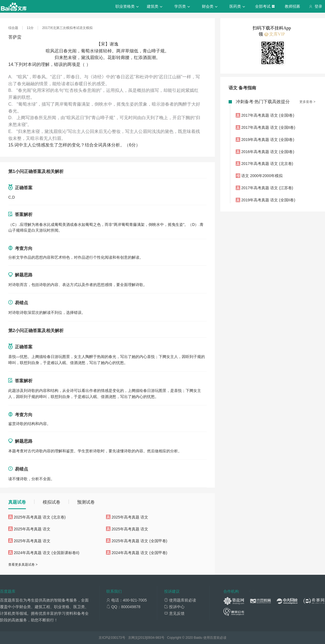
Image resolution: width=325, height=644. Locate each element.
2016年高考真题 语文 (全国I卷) (268, 152)
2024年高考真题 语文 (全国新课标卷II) (47, 553)
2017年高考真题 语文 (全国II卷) (268, 127)
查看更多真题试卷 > (23, 565)
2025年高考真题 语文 (130, 517)
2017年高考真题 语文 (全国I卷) (268, 115)
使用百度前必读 (215, 638)
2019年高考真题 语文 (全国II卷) (268, 200)
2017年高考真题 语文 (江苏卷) (267, 188)
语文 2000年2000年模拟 (262, 176)
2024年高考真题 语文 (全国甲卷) (139, 553)
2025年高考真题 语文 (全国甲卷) (139, 541)
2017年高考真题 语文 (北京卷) (267, 164)
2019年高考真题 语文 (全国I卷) (268, 140)
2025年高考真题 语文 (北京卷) (40, 517)
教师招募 (292, 6)
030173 (116, 638)
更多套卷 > (307, 102)
